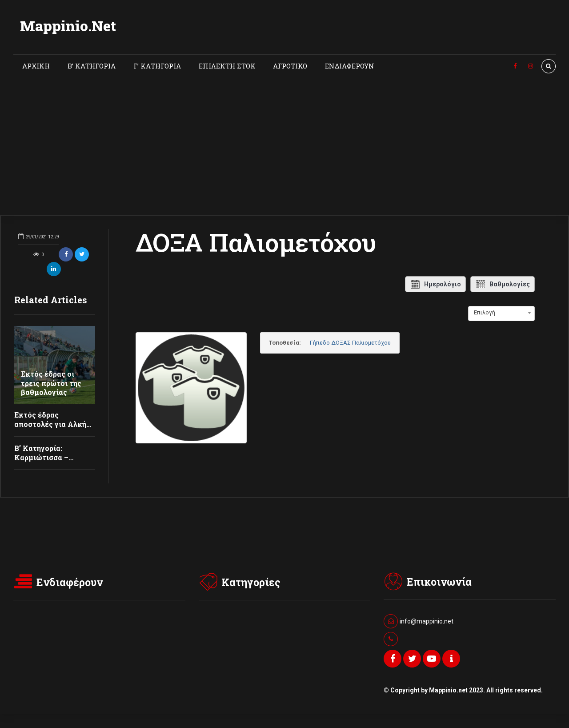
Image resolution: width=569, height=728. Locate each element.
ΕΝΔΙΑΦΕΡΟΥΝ (350, 66)
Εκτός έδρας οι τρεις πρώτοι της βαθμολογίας (51, 383)
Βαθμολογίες (503, 284)
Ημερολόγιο (435, 284)
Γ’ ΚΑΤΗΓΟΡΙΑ (157, 66)
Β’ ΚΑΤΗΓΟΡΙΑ (92, 66)
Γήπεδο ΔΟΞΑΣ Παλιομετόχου (350, 343)
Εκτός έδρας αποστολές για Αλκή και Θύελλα (50, 424)
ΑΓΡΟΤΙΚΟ (290, 66)
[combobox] (501, 313)
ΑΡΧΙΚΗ (36, 66)
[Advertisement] (284, 148)
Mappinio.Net (68, 26)
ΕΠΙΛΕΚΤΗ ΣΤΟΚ (227, 66)
